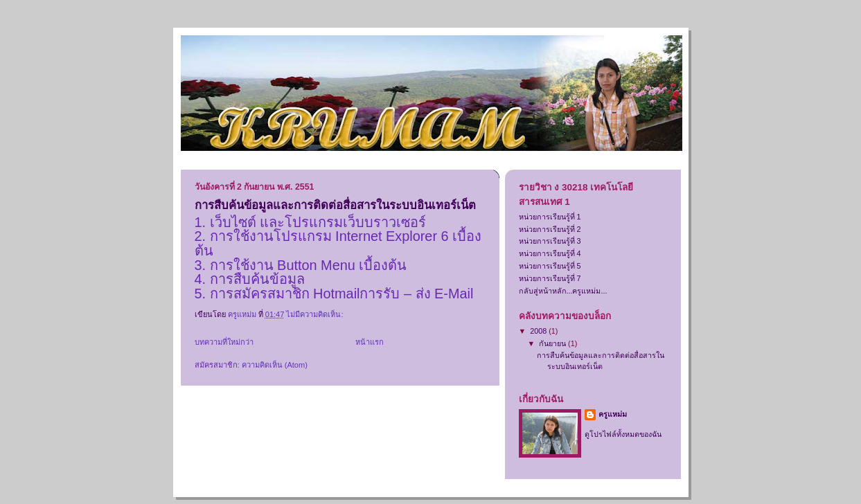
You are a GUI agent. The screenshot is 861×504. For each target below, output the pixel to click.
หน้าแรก (370, 342)
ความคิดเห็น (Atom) (275, 365)
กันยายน (553, 343)
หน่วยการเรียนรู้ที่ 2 (550, 229)
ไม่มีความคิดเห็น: (316, 314)
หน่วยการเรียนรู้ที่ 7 (550, 278)
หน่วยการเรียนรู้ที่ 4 (550, 253)
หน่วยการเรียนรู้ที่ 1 (550, 217)
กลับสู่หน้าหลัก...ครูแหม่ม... (563, 291)
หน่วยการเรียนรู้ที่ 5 (550, 266)
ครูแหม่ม (613, 414)
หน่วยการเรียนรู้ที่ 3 (550, 241)
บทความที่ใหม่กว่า (224, 342)
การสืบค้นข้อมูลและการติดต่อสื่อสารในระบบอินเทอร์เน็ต (335, 205)
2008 (539, 331)
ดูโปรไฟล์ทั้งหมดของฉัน (623, 434)
